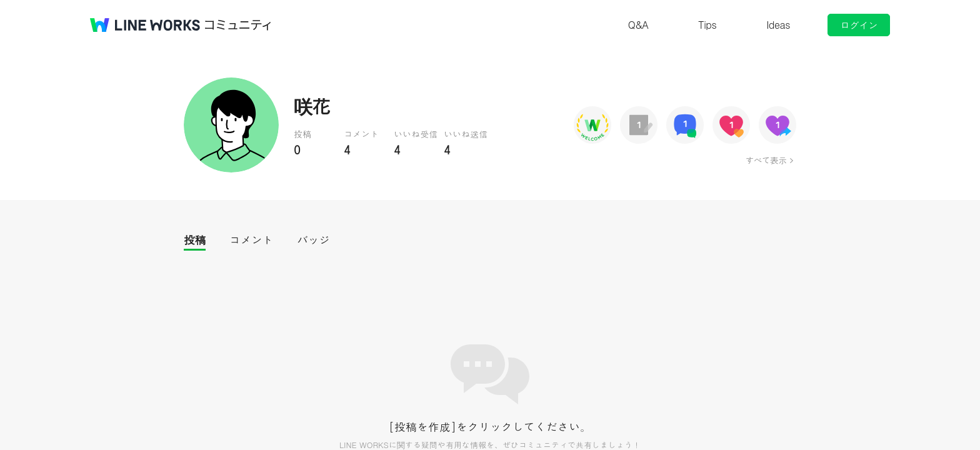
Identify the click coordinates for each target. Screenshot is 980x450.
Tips (707, 25)
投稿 (195, 240)
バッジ (313, 240)
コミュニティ (238, 25)
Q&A (638, 25)
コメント (251, 240)
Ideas (778, 25)
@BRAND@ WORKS (145, 25)
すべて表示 (766, 160)
